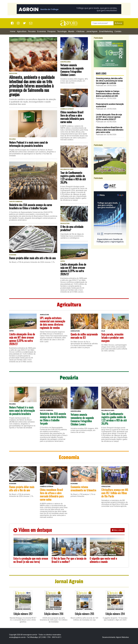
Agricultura (22, 31)
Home (13, 31)
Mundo (71, 31)
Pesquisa (51, 31)
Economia (41, 31)
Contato (118, 31)
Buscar (119, 23)
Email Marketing (106, 31)
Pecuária (32, 31)
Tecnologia (62, 31)
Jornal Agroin (92, 31)
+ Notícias (80, 31)
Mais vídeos (118, 530)
